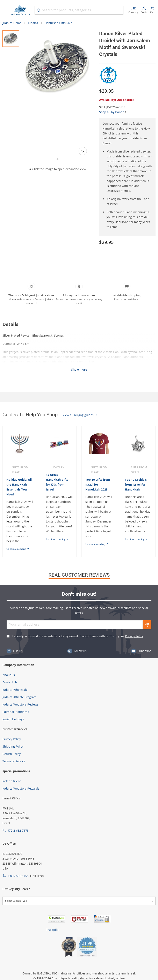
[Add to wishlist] (83, 151)
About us (9, 675)
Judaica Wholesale (15, 690)
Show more (79, 369)
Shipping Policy (13, 746)
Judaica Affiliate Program (19, 697)
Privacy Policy (134, 636)
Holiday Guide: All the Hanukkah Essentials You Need (19, 487)
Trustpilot (53, 930)
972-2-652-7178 (18, 830)
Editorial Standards (16, 712)
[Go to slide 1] (58, 159)
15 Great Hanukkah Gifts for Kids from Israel (57, 482)
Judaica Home (12, 23)
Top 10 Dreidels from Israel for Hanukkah (136, 484)
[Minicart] (152, 10)
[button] (57, 67)
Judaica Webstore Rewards (21, 788)
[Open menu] (5, 10)
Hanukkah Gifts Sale (58, 23)
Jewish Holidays (13, 719)
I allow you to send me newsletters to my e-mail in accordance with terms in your (78, 636)
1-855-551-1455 (18, 876)
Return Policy (12, 754)
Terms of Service (14, 761)
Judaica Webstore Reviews (20, 704)
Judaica (33, 23)
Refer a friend (12, 781)
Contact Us (10, 682)
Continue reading (18, 549)
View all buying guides (80, 415)
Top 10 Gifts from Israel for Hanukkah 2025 (98, 484)
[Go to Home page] (20, 10)
